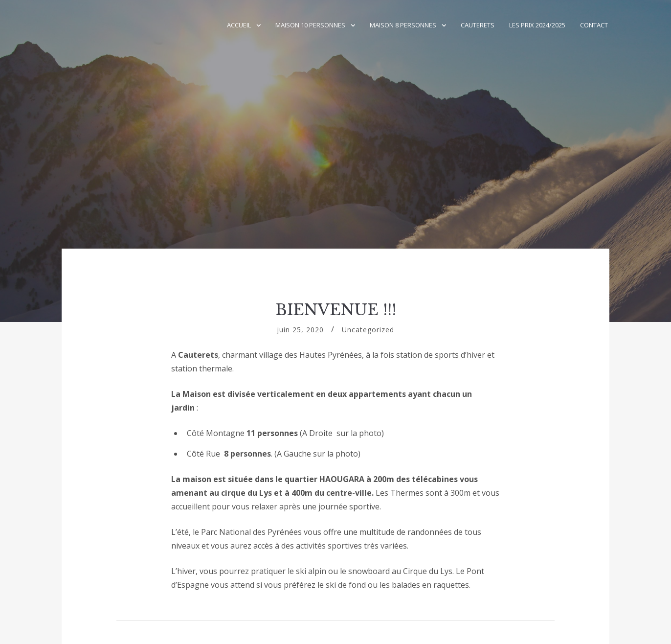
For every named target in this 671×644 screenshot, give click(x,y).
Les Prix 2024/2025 (537, 25)
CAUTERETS (478, 25)
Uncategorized (368, 330)
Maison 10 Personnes (310, 25)
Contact (594, 25)
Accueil (239, 25)
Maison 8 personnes (403, 25)
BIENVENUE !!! (336, 310)
